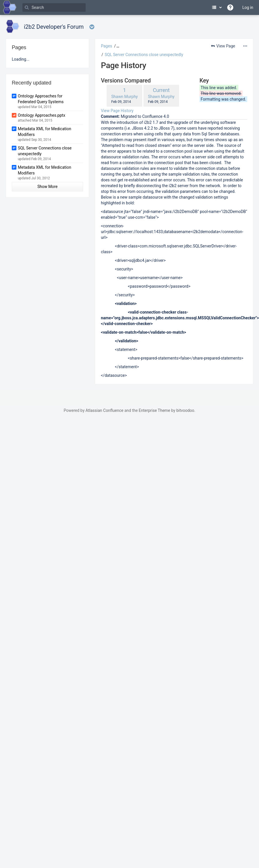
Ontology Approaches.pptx (42, 115)
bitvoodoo (185, 410)
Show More (47, 187)
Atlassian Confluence (104, 410)
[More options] (245, 46)
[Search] (54, 7)
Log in (248, 7)
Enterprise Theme (155, 410)
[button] (117, 46)
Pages (107, 46)
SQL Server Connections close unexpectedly (144, 55)
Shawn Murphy (124, 97)
